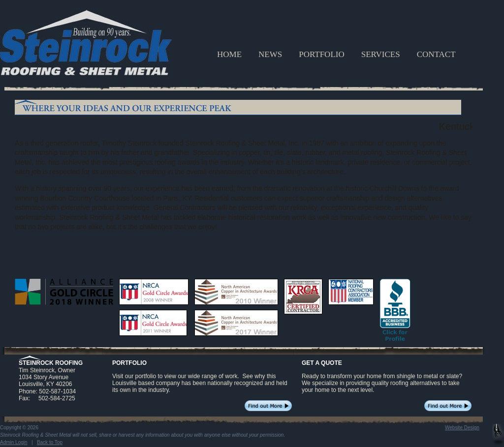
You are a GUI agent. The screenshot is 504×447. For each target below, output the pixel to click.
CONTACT (436, 54)
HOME (229, 54)
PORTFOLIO (322, 54)
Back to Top (50, 442)
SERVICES (381, 54)
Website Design (462, 428)
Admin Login (14, 442)
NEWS (270, 54)
